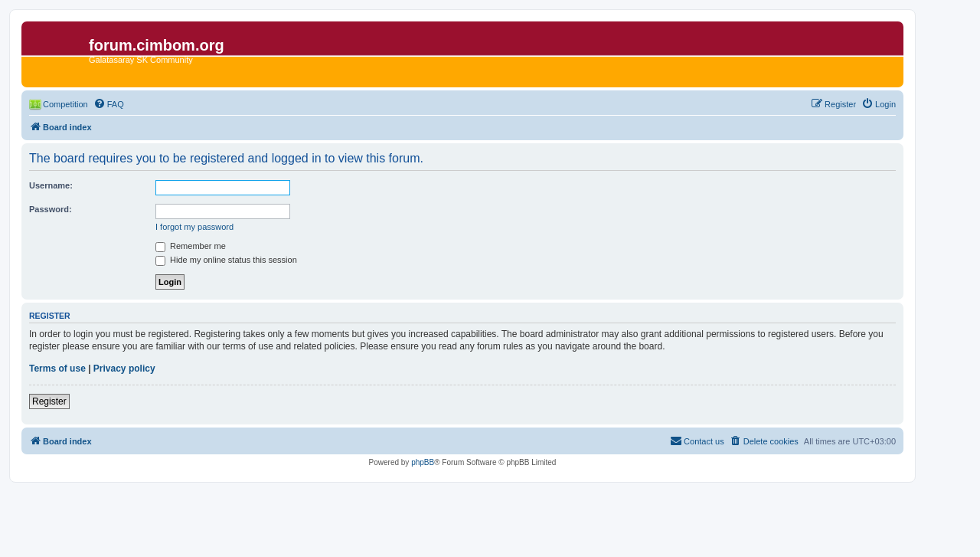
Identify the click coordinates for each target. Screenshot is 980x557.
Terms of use (57, 369)
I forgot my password (194, 227)
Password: (51, 209)
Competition (65, 104)
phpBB (423, 462)
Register (49, 401)
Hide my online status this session (226, 260)
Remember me (191, 246)
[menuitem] (109, 104)
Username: (51, 185)
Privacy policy (124, 369)
